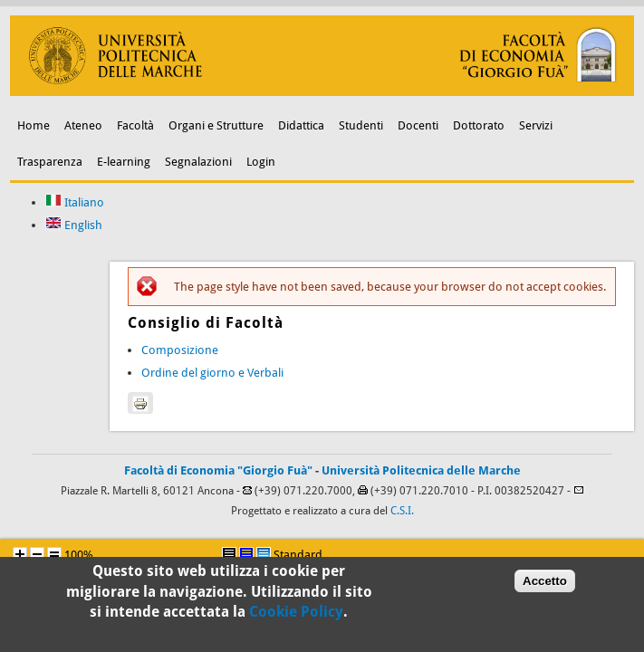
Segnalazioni (198, 162)
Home (34, 125)
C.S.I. (402, 511)
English (74, 225)
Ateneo (83, 125)
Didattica (301, 125)
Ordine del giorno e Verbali (212, 373)
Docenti (418, 125)
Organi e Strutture (216, 125)
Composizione (180, 350)
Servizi (536, 125)
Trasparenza (50, 162)
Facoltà (135, 125)
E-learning (124, 162)
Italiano (75, 202)
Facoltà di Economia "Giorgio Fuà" (218, 470)
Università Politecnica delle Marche (421, 470)
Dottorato (479, 125)
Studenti (361, 125)
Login (261, 162)
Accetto (545, 583)
